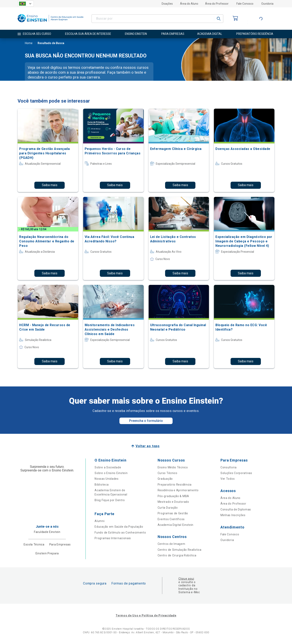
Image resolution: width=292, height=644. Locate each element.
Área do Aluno (189, 4)
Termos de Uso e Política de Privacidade (146, 615)
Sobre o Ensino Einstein (111, 473)
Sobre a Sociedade (108, 467)
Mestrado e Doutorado (173, 502)
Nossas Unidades (107, 479)
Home (29, 43)
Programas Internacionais (113, 538)
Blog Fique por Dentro (110, 500)
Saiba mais (50, 185)
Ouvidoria (267, 4)
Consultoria (229, 467)
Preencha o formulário (146, 421)
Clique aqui (186, 579)
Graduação (165, 479)
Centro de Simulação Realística (180, 550)
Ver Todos (228, 479)
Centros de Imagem (171, 544)
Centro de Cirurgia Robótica (177, 555)
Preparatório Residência (175, 485)
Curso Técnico (168, 473)
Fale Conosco (245, 4)
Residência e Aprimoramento (178, 490)
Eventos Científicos (171, 519)
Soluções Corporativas (236, 473)
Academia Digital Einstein (176, 525)
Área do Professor (217, 4)
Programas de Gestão (173, 513)
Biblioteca (102, 485)
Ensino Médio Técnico (173, 467)
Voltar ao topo (148, 446)
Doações (167, 4)
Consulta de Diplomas (236, 509)
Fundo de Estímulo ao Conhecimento (120, 533)
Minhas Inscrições (233, 515)
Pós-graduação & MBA (173, 496)
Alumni (100, 521)
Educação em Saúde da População (119, 527)
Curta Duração (168, 508)
